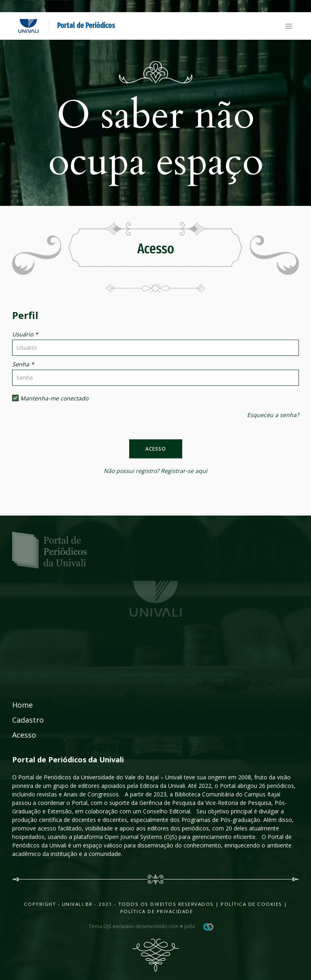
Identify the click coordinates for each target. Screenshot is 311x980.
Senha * (23, 364)
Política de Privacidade (157, 911)
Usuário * (25, 334)
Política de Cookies (251, 904)
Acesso (156, 449)
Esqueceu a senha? (273, 415)
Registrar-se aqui (184, 471)
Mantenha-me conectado (50, 398)
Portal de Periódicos (86, 26)
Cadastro (28, 720)
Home (22, 705)
